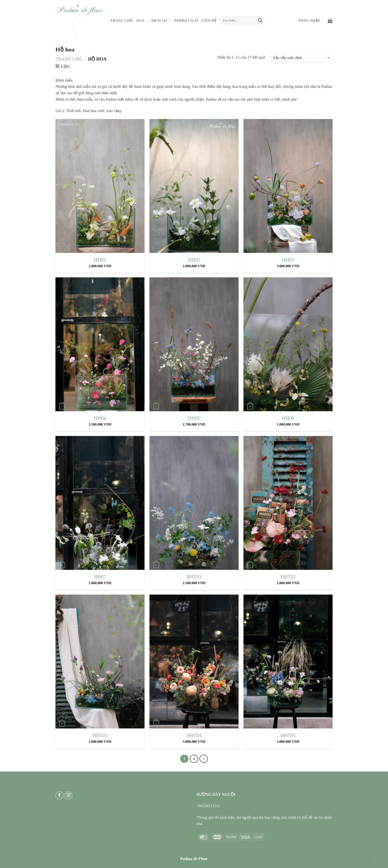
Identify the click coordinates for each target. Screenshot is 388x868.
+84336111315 (208, 806)
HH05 (194, 418)
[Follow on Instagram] (68, 795)
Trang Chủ (122, 21)
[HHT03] (100, 662)
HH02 (194, 260)
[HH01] (100, 186)
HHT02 (288, 577)
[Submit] (260, 21)
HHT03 (100, 735)
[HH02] (194, 186)
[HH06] (288, 344)
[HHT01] (194, 503)
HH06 (288, 418)
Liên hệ (209, 21)
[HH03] (288, 186)
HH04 (100, 418)
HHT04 (194, 735)
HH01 (100, 260)
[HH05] (194, 344)
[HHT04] (194, 662)
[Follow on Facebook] (60, 795)
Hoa (142, 20)
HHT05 (288, 735)
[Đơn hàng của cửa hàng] (301, 58)
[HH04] (100, 344)
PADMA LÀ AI (186, 21)
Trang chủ (69, 59)
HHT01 (194, 577)
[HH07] (100, 503)
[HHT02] (288, 503)
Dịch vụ (161, 20)
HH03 (288, 260)
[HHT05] (288, 662)
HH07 (100, 577)
